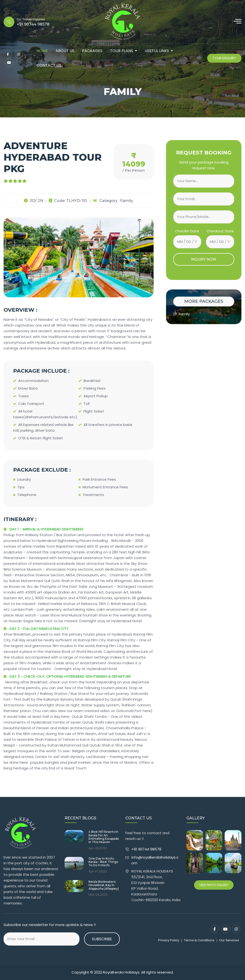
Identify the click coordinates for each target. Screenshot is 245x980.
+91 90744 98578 (147, 849)
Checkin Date (187, 231)
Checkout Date (220, 231)
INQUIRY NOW (204, 259)
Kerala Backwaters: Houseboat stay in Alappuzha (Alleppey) (104, 885)
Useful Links (157, 51)
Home (42, 51)
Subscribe (102, 939)
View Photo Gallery (214, 885)
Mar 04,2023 (98, 895)
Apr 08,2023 (98, 848)
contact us (49, 65)
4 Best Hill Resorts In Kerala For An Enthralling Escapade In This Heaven (104, 837)
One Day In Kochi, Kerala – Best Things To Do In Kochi (103, 862)
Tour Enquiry (224, 58)
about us (65, 51)
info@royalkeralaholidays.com (155, 860)
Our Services (229, 940)
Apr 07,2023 (98, 871)
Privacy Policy (169, 940)
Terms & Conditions (199, 940)
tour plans (122, 51)
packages (92, 51)
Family (181, 314)
